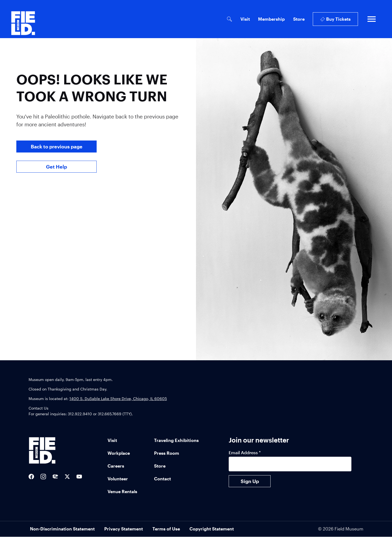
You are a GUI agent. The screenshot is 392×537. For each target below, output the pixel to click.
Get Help (56, 167)
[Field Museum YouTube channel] (79, 477)
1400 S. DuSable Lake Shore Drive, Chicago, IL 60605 (118, 399)
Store (299, 19)
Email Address (245, 452)
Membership (271, 19)
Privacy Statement (124, 529)
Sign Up (250, 481)
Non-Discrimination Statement (62, 529)
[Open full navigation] (372, 19)
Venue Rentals (122, 491)
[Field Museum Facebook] (31, 477)
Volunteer (118, 479)
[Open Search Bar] (229, 19)
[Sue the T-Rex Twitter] (55, 477)
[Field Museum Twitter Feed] (67, 477)
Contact (163, 479)
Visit (245, 19)
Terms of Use (166, 529)
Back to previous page (57, 147)
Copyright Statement (212, 529)
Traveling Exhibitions (176, 440)
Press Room (167, 453)
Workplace (119, 453)
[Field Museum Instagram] (43, 477)
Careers (116, 466)
